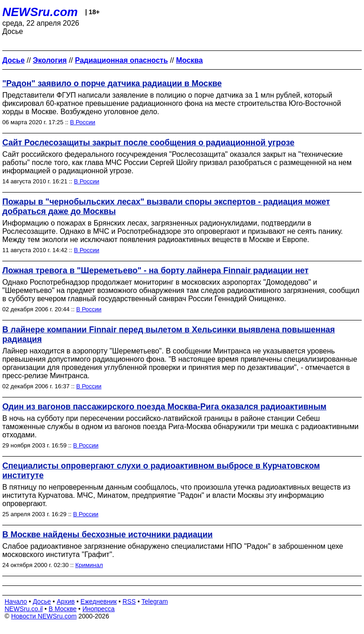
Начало (16, 601)
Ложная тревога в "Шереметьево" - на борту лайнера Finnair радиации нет (155, 270)
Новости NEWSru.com (44, 616)
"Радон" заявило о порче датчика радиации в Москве (112, 83)
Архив (66, 601)
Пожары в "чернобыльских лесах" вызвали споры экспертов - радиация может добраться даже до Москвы (166, 207)
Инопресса (99, 609)
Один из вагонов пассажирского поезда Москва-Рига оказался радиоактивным (164, 407)
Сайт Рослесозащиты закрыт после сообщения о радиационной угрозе (148, 143)
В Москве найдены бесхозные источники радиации (108, 535)
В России (83, 122)
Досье (42, 601)
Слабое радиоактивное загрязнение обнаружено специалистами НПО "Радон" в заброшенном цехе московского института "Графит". (173, 550)
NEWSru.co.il (24, 609)
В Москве (63, 609)
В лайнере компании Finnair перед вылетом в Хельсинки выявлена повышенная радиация (169, 334)
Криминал (89, 565)
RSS (129, 601)
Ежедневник (99, 601)
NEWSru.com (40, 12)
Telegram (155, 601)
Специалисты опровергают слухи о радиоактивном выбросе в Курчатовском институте (161, 471)
